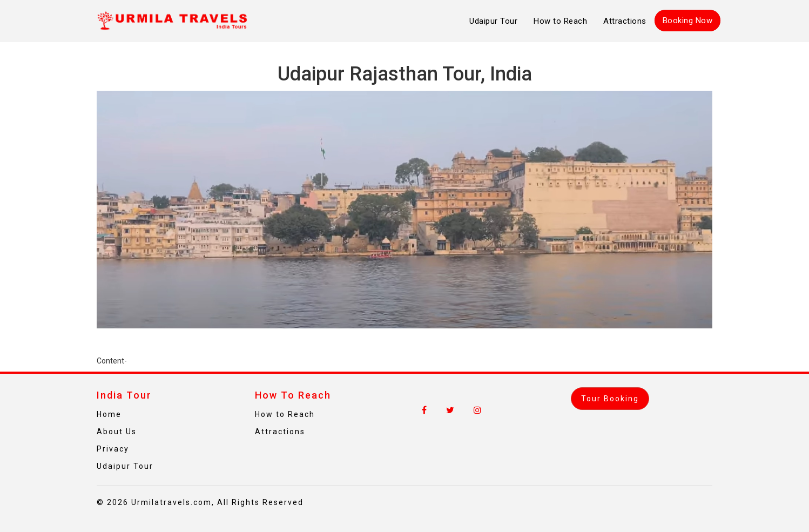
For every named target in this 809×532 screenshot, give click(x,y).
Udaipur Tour (493, 21)
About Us (117, 432)
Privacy (113, 449)
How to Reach (560, 21)
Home (109, 414)
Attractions (625, 21)
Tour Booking (610, 399)
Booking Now (688, 21)
